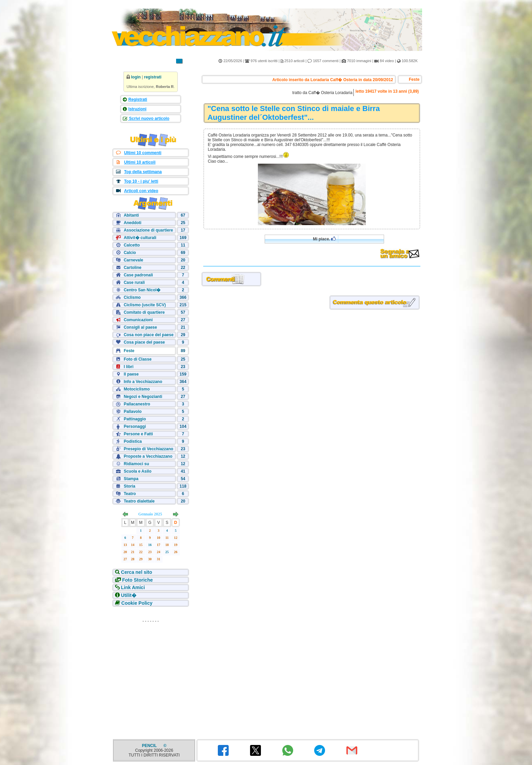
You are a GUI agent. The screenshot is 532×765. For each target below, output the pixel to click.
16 (150, 545)
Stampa (131, 479)
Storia (130, 486)
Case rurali (134, 283)
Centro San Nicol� (142, 290)
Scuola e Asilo (138, 471)
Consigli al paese (140, 327)
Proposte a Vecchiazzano (148, 456)
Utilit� (129, 595)
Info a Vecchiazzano (143, 382)
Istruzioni (137, 109)
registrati (153, 77)
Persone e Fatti (138, 434)
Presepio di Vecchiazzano (149, 449)
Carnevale (134, 260)
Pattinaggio (135, 419)
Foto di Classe (138, 359)
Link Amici (133, 587)
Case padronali (138, 275)
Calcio (130, 253)
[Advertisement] (151, 668)
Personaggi (135, 426)
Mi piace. (324, 239)
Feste (129, 351)
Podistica (133, 441)
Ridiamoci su (137, 464)
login (136, 77)
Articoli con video (141, 191)
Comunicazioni (138, 320)
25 (167, 552)
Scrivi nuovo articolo (149, 119)
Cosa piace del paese (144, 342)
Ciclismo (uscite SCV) (145, 305)
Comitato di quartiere (144, 312)
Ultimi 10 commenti (143, 153)
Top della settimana (143, 172)
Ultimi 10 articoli (140, 162)
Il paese (131, 374)
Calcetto (132, 245)
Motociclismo (137, 389)
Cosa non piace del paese (149, 335)
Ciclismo (132, 297)
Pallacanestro (137, 404)
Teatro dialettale (139, 501)
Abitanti (131, 215)
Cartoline (133, 268)
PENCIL (150, 746)
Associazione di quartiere (148, 230)
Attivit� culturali (140, 238)
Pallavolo (133, 412)
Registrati (138, 99)
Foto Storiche (137, 580)
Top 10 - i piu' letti (141, 181)
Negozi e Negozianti (143, 397)
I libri (129, 367)
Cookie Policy (137, 603)
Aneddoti (133, 223)
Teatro (130, 494)
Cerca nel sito (137, 572)
